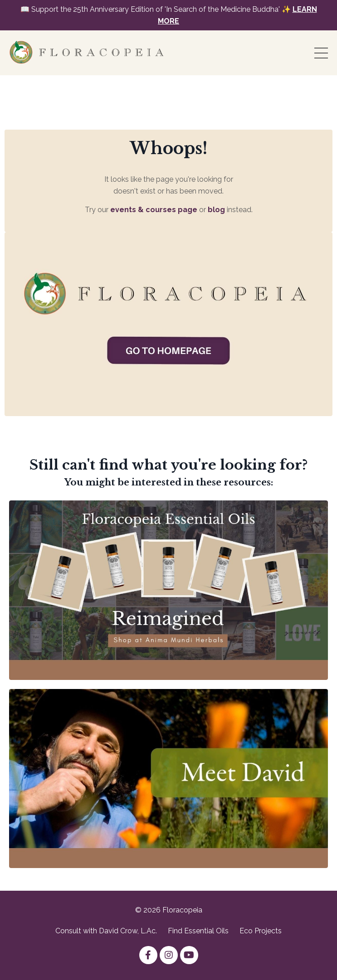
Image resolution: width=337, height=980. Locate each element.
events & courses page (154, 210)
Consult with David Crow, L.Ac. (106, 931)
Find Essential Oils (198, 931)
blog (216, 210)
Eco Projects (261, 931)
